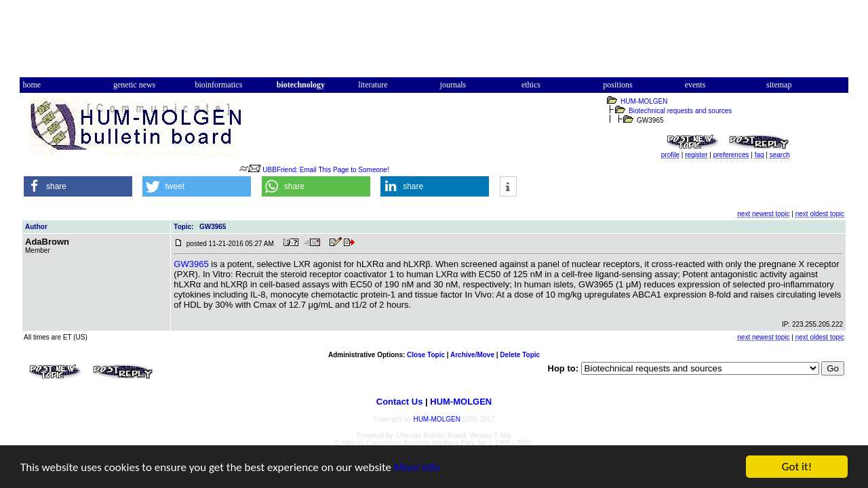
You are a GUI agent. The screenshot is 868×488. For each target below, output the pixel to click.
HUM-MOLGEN (644, 101)
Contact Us (400, 402)
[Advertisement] (434, 43)
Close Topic (426, 355)
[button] (78, 186)
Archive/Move (472, 355)
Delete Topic (520, 355)
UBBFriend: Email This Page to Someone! (326, 170)
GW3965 (191, 264)
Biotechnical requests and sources (680, 111)
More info (417, 468)
